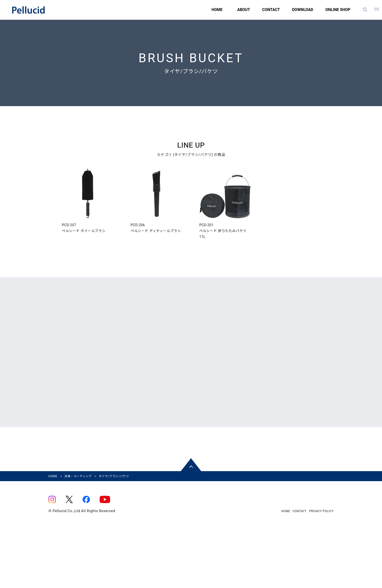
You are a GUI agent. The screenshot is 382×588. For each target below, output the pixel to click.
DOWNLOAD (303, 12)
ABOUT (244, 12)
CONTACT (271, 12)
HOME (190, 12)
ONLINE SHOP (338, 12)
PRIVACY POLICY (321, 565)
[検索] (365, 10)
